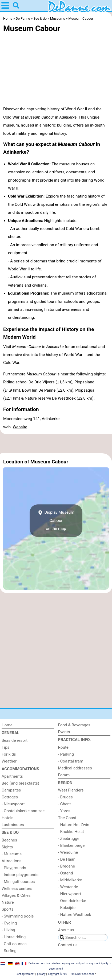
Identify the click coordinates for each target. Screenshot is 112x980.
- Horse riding (14, 937)
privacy (41, 974)
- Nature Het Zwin (74, 825)
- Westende (68, 887)
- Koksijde (67, 908)
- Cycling (9, 923)
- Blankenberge (71, 845)
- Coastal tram (71, 761)
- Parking (66, 754)
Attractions (11, 861)
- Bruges (65, 797)
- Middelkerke (70, 880)
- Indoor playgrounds (20, 875)
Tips (5, 747)
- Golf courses (14, 944)
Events (64, 732)
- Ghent (65, 804)
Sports (8, 909)
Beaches (9, 840)
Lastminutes (13, 825)
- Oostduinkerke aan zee (23, 811)
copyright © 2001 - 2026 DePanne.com (71, 974)
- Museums (12, 854)
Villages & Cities (16, 895)
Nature (8, 902)
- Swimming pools (18, 916)
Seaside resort (15, 740)
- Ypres (64, 811)
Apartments (12, 776)
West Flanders (71, 790)
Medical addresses (75, 768)
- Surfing (9, 951)
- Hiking (8, 930)
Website (20, 427)
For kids (9, 754)
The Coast (67, 818)
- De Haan (67, 859)
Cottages (10, 797)
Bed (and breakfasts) (20, 783)
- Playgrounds (14, 868)
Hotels (7, 818)
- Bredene (67, 866)
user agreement (25, 974)
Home (7, 725)
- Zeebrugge (69, 839)
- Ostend (66, 873)
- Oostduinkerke (72, 901)
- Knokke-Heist (71, 832)
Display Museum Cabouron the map (56, 520)
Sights (7, 847)
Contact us (68, 945)
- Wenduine (68, 852)
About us (66, 930)
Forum (64, 775)
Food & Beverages (74, 725)
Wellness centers (17, 889)
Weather (9, 761)
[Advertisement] (56, 444)
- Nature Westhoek (75, 915)
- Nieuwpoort (13, 804)
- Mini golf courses (18, 882)
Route (63, 747)
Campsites (11, 790)
